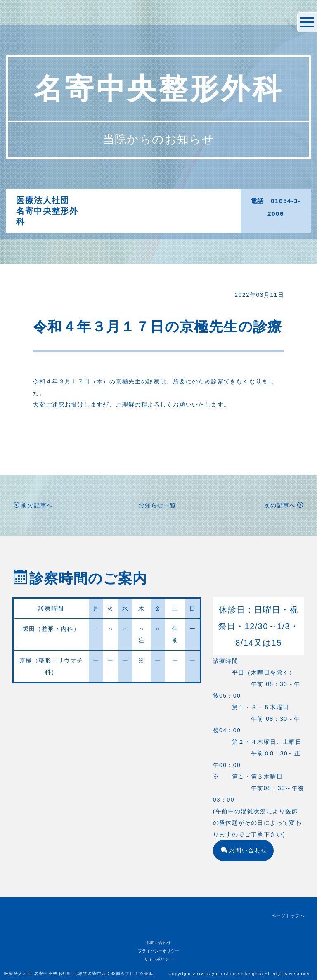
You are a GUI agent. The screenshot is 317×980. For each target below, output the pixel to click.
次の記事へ (284, 505)
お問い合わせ (244, 850)
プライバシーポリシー (158, 951)
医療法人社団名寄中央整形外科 (47, 211)
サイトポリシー (158, 959)
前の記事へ (33, 505)
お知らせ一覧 (157, 505)
